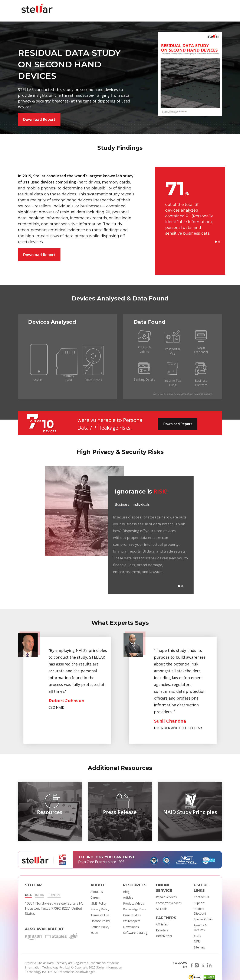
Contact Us (201, 897)
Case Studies (132, 915)
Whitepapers (132, 921)
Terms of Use (100, 915)
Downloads (131, 927)
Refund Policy (100, 927)
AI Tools (162, 909)
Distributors (164, 936)
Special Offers (203, 919)
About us (97, 892)
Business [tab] (122, 504)
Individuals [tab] (141, 504)
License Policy (100, 921)
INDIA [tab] (40, 895)
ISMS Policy (98, 903)
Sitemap (199, 947)
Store (198, 936)
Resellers (162, 930)
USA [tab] (28, 895)
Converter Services (169, 903)
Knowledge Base (135, 909)
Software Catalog (135, 933)
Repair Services (166, 897)
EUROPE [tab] (54, 895)
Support (199, 903)
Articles (128, 897)
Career (95, 897)
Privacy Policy (100, 909)
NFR (197, 941)
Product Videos (134, 903)
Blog (126, 892)
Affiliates (162, 924)
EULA (94, 933)
